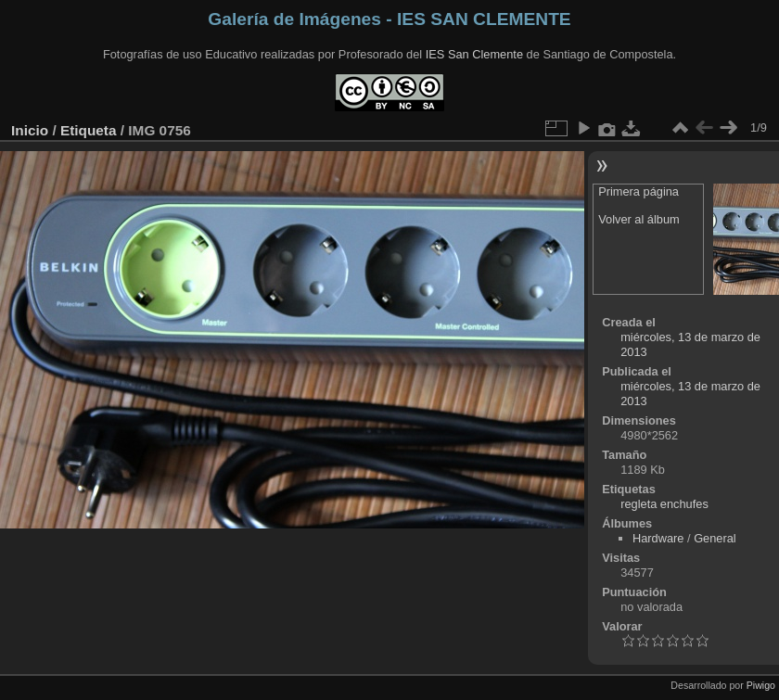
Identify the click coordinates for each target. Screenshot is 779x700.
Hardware (658, 538)
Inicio (30, 130)
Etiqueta (89, 130)
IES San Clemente (474, 54)
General (715, 538)
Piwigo (761, 685)
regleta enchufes (664, 504)
